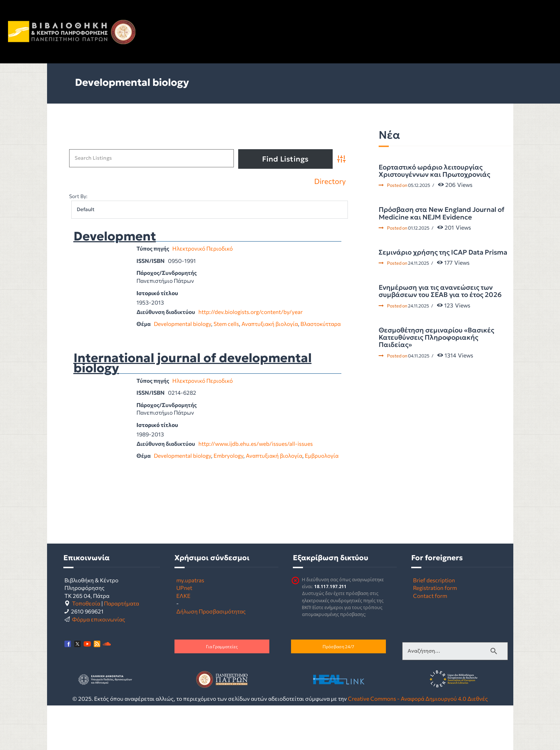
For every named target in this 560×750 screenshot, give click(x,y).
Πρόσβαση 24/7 (338, 646)
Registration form (435, 588)
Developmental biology (182, 324)
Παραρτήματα (121, 603)
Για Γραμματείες (222, 646)
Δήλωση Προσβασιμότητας (211, 611)
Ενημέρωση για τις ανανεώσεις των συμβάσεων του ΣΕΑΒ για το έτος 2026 (440, 291)
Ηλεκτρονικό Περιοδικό (203, 248)
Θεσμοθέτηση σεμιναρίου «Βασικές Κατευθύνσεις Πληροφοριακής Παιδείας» (436, 338)
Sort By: (78, 196)
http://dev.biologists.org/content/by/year (250, 312)
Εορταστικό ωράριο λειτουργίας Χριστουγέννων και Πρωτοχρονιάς (434, 171)
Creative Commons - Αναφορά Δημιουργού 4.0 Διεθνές (418, 698)
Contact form (430, 596)
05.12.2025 (419, 185)
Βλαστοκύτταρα (321, 324)
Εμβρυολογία (322, 455)
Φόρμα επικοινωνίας (99, 619)
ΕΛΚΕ (183, 596)
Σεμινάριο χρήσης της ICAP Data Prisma (443, 252)
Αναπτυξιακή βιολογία (270, 324)
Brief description (434, 580)
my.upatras (190, 580)
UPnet (184, 588)
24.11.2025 (418, 263)
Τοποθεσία (86, 603)
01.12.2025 (419, 228)
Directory (330, 181)
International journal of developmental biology (193, 363)
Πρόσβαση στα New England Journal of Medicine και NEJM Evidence (441, 213)
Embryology (228, 455)
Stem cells (226, 324)
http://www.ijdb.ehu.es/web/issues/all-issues (256, 443)
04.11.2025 (419, 356)
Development (115, 236)
